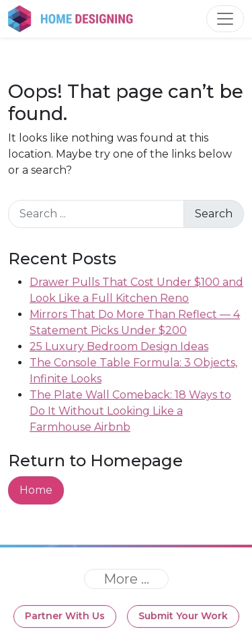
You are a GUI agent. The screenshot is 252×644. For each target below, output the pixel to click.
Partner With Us (65, 616)
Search (214, 214)
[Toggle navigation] (225, 19)
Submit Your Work (183, 616)
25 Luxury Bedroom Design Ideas (119, 346)
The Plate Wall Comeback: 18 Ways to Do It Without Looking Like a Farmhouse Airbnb (130, 411)
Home (36, 490)
